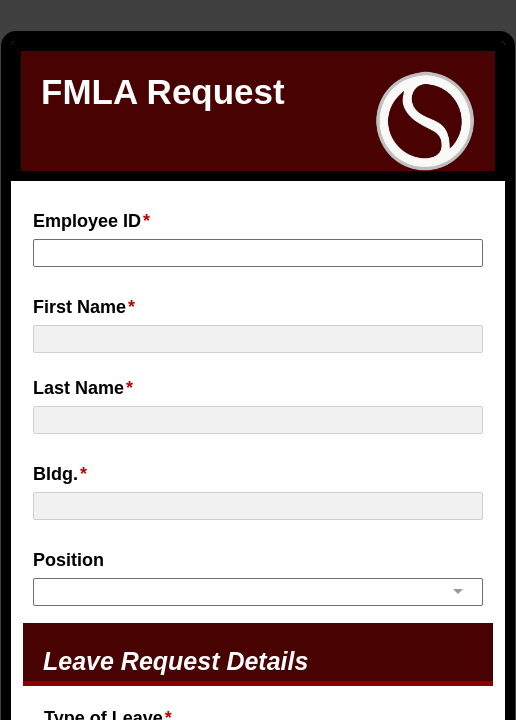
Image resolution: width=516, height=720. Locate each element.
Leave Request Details (175, 661)
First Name (79, 307)
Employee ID (87, 221)
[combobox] (258, 590)
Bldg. (55, 474)
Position (68, 560)
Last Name (78, 388)
